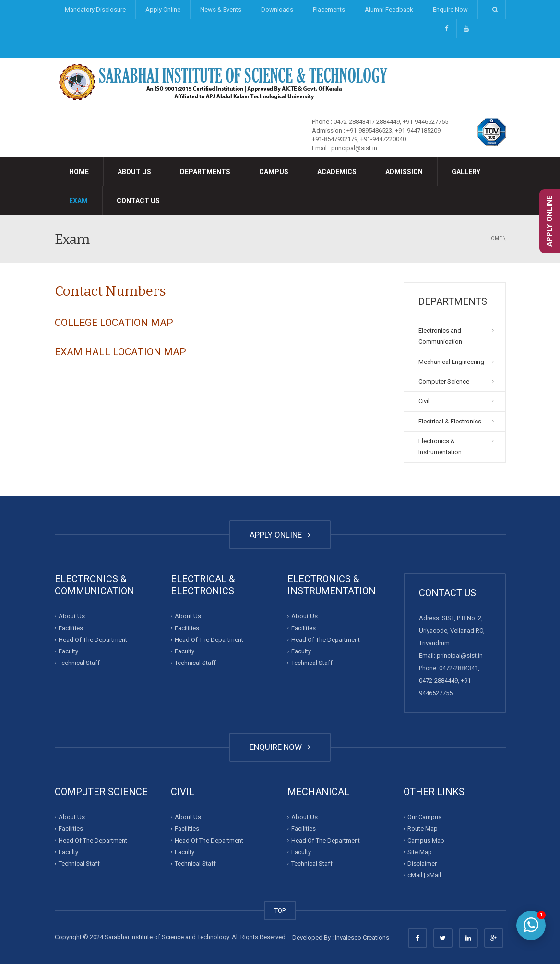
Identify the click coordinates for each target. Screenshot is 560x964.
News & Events (221, 9)
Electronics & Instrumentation (440, 446)
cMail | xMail (424, 875)
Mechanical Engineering (451, 362)
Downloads (277, 9)
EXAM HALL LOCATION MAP (120, 352)
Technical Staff (79, 663)
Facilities (71, 628)
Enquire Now (450, 9)
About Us (134, 172)
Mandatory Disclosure (95, 9)
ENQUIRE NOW (280, 747)
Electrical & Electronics (450, 421)
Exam (78, 201)
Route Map (423, 828)
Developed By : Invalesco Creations (341, 937)
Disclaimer (422, 863)
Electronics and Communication (440, 336)
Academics (337, 172)
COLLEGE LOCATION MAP (114, 323)
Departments (205, 172)
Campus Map (426, 840)
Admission (404, 172)
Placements (329, 9)
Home (79, 172)
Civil (424, 401)
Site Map (420, 852)
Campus (274, 172)
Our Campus (424, 817)
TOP (280, 910)
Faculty (68, 651)
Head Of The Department (93, 640)
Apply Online (163, 9)
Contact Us (138, 201)
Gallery (466, 172)
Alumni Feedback (389, 9)
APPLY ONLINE (280, 535)
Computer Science (444, 381)
